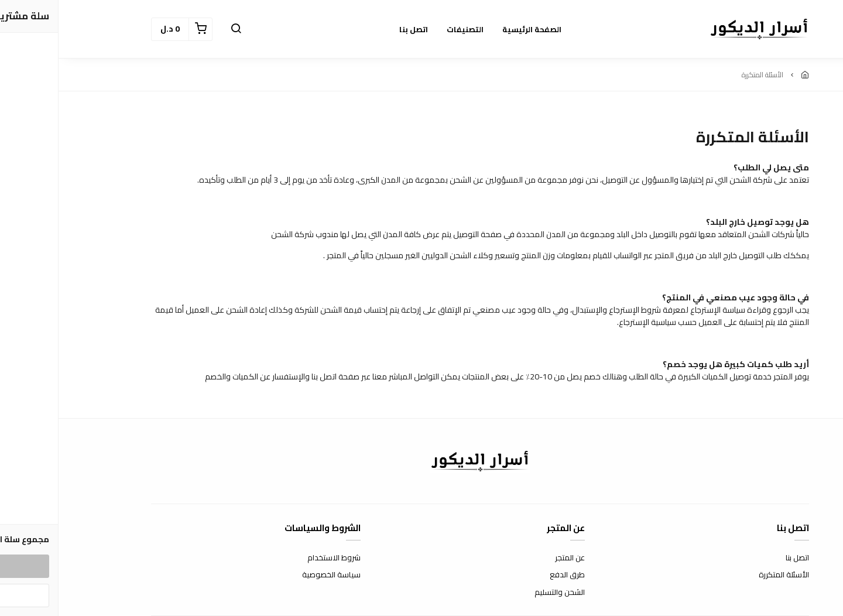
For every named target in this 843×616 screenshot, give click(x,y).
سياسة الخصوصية (273, 575)
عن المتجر (511, 558)
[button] (177, 29)
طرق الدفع (509, 575)
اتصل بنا (739, 558)
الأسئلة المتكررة (725, 575)
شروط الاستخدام (275, 558)
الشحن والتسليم (501, 593)
